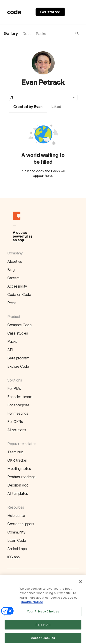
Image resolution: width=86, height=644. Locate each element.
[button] (63, 34)
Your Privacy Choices (43, 613)
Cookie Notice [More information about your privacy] (32, 604)
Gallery (11, 34)
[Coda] (14, 12)
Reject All (43, 626)
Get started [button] (50, 12)
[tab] (28, 109)
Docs (27, 34)
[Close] (80, 583)
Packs (41, 34)
